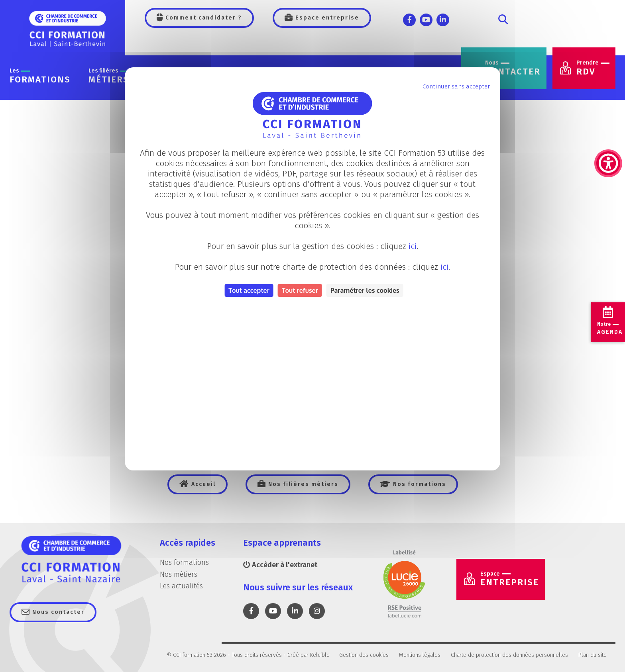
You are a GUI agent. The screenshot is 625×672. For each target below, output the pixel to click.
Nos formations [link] (419, 484)
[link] (608, 123)
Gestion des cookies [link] (364, 655)
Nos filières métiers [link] (302, 484)
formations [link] (40, 76)
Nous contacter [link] (57, 612)
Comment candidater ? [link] (203, 18)
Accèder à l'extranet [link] (280, 565)
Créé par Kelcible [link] (309, 655)
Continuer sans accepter (456, 86)
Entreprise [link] (510, 579)
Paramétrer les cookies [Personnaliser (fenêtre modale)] (365, 290)
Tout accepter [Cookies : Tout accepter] (249, 290)
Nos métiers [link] (179, 574)
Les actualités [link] (181, 586)
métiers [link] (109, 76)
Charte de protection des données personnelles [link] (509, 655)
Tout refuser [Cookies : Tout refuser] (300, 290)
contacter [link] (513, 68)
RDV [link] (593, 68)
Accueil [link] (202, 484)
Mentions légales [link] (420, 655)
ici (413, 246)
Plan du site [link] (593, 655)
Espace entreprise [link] (326, 18)
